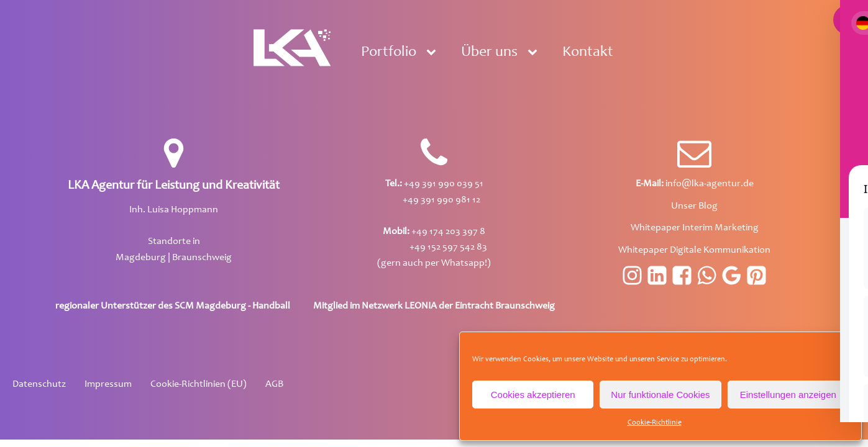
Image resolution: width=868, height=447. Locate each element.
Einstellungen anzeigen (788, 395)
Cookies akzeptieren (533, 395)
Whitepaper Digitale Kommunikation (694, 250)
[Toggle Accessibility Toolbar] (848, 20)
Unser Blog (694, 206)
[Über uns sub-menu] (535, 53)
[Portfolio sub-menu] (434, 53)
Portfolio (389, 53)
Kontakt (588, 53)
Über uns (489, 53)
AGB (274, 384)
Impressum (108, 384)
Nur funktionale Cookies (660, 395)
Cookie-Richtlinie (655, 423)
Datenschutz (39, 384)
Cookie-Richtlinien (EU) (199, 384)
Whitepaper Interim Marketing (695, 228)
